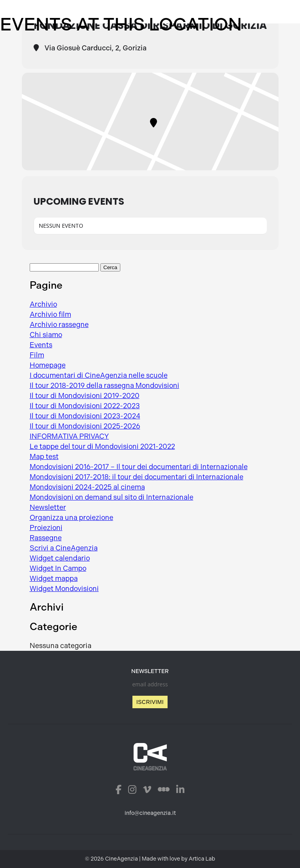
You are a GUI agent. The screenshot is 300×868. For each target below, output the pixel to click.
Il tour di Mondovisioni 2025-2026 (85, 426)
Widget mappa (54, 579)
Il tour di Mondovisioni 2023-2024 (85, 416)
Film (37, 355)
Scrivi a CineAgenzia (64, 548)
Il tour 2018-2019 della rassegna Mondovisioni (104, 386)
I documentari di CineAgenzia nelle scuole (99, 375)
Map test (44, 457)
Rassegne (46, 538)
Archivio (43, 304)
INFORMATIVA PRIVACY (69, 436)
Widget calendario (60, 558)
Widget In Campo (58, 568)
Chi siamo (46, 335)
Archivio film (50, 314)
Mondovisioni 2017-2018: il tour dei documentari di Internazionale (137, 477)
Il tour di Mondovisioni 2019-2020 (85, 396)
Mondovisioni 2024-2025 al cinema (87, 487)
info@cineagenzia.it (150, 813)
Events (41, 345)
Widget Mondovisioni (64, 589)
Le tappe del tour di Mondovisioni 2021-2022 (102, 447)
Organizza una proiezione (71, 518)
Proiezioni (46, 528)
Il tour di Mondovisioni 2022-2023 (85, 406)
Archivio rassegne (59, 325)
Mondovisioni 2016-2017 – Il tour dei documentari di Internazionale (139, 467)
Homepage (48, 365)
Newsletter (48, 507)
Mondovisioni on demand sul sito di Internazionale (112, 497)
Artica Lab (202, 859)
